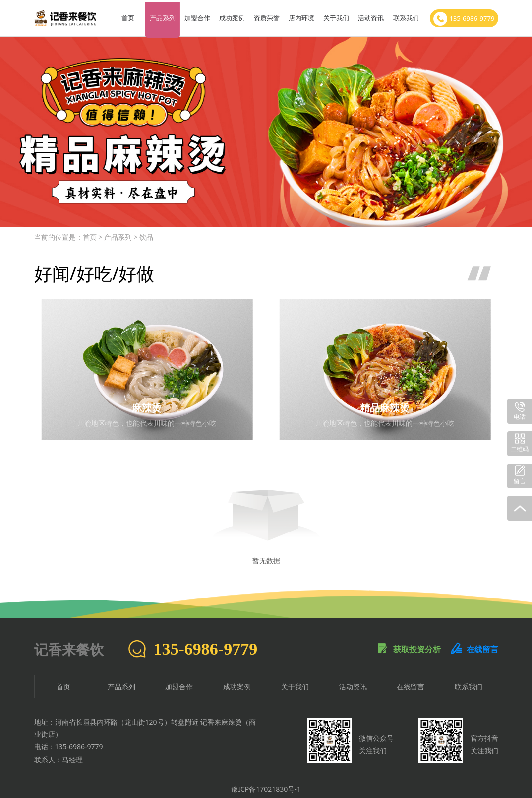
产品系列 (162, 16)
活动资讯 (370, 16)
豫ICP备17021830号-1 (266, 784)
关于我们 (336, 16)
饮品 (146, 233)
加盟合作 (196, 16)
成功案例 (231, 16)
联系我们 (405, 16)
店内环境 (301, 16)
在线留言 (474, 645)
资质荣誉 (266, 16)
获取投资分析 (409, 645)
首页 (127, 16)
